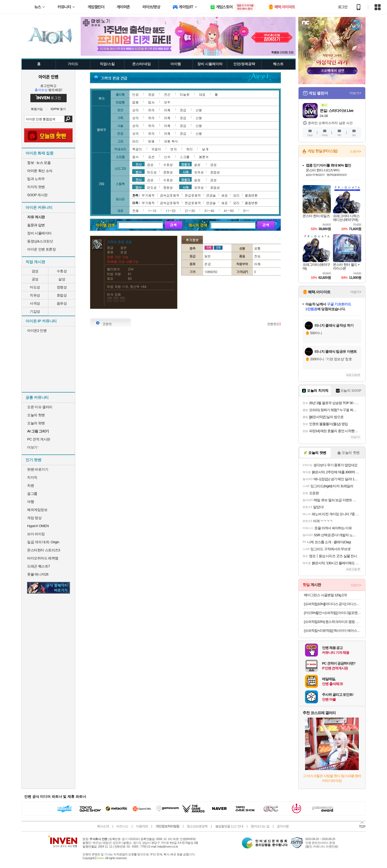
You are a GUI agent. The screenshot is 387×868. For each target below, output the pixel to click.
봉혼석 (204, 157)
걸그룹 (32, 494)
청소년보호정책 (197, 826)
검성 (35, 271)
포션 (151, 157)
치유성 (35, 295)
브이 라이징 (36, 534)
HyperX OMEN (38, 526)
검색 (68, 119)
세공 (224, 195)
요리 (236, 195)
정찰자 (186, 164)
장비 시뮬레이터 (39, 233)
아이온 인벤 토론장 (41, 249)
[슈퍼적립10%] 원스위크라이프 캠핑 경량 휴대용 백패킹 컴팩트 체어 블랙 (333, 622)
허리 (189, 149)
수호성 (62, 271)
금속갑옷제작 (170, 195)
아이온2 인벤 (37, 331)
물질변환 (251, 195)
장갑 (183, 110)
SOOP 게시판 (37, 195)
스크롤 (185, 157)
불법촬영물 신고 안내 (229, 826)
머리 (135, 141)
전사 (138, 164)
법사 (138, 172)
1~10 (152, 211)
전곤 (167, 94)
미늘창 (185, 94)
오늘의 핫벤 (36, 415)
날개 (205, 149)
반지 (174, 149)
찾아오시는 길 (260, 826)
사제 (185, 172)
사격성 (35, 303)
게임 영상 (34, 518)
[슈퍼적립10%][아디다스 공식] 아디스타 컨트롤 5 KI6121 (333, 604)
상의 (135, 110)
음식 (135, 157)
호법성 (62, 295)
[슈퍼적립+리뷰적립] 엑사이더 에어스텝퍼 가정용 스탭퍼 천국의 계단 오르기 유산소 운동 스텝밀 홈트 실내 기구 (333, 631)
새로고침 (352, 375)
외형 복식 (171, 141)
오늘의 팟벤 (36, 423)
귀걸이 (156, 149)
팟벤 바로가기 (38, 469)
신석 (167, 157)
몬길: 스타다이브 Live (336, 111)
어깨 (167, 110)
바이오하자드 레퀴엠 (43, 558)
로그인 (343, 7)
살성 (62, 279)
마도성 (35, 287)
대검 (202, 94)
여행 (31, 502)
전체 (135, 211)
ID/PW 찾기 (58, 109)
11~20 (171, 211)
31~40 (209, 211)
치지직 (32, 477)
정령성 (62, 287)
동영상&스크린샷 (40, 241)
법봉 (135, 102)
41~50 (229, 211)
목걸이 (137, 149)
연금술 (211, 195)
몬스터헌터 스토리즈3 (44, 550)
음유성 (62, 303)
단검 (135, 94)
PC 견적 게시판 (39, 439)
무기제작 (148, 195)
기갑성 (35, 311)
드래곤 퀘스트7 (39, 566)
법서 (151, 102)
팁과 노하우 (36, 179)
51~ (246, 211)
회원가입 (37, 109)
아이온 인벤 (48, 77)
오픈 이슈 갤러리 (40, 407)
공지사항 (283, 826)
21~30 (190, 211)
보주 (167, 102)
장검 (151, 94)
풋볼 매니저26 (38, 574)
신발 (199, 110)
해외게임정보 (37, 510)
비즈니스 (122, 826)
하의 (151, 110)
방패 (151, 141)
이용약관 (142, 826)
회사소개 (103, 826)
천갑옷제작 (193, 195)
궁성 (35, 279)
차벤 (31, 486)
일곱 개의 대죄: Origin (43, 542)
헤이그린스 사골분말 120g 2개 (325, 595)
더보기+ (355, 93)
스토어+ (356, 151)
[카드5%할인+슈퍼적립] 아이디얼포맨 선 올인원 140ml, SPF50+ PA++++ (333, 613)
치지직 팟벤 (36, 187)
